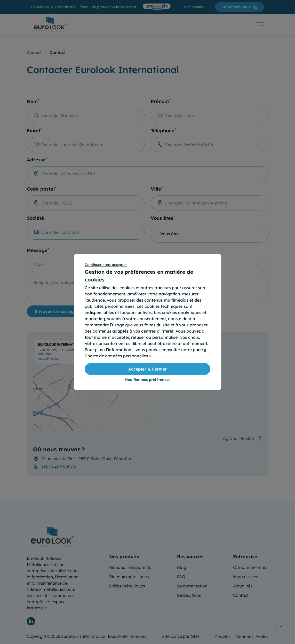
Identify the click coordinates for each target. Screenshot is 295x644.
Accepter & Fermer (147, 369)
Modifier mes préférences (147, 380)
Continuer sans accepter (106, 265)
